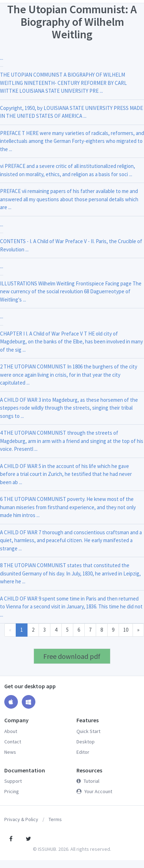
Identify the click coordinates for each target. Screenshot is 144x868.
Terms (55, 819)
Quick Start (88, 731)
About (11, 731)
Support (13, 781)
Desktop (86, 742)
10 (126, 630)
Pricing (12, 791)
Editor (83, 752)
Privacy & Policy (21, 819)
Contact (13, 742)
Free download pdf (72, 656)
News (10, 752)
